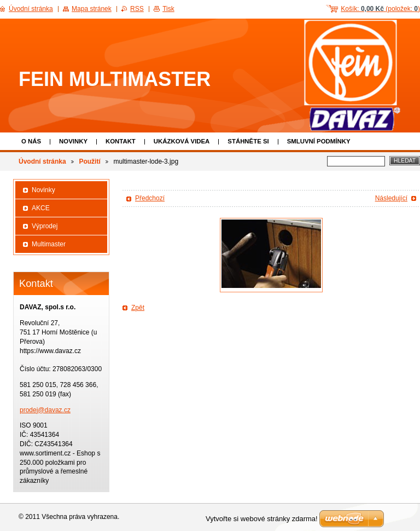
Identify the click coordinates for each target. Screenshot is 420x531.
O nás (31, 141)
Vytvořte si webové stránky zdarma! (262, 519)
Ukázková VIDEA (182, 141)
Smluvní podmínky (319, 141)
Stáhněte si (248, 141)
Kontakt (121, 141)
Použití (89, 161)
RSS (137, 9)
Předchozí (150, 198)
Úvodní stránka (42, 161)
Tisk (168, 9)
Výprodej (45, 226)
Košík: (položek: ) (380, 9)
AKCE (41, 208)
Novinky (73, 141)
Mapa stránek (92, 9)
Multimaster (49, 244)
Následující (391, 198)
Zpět (138, 308)
